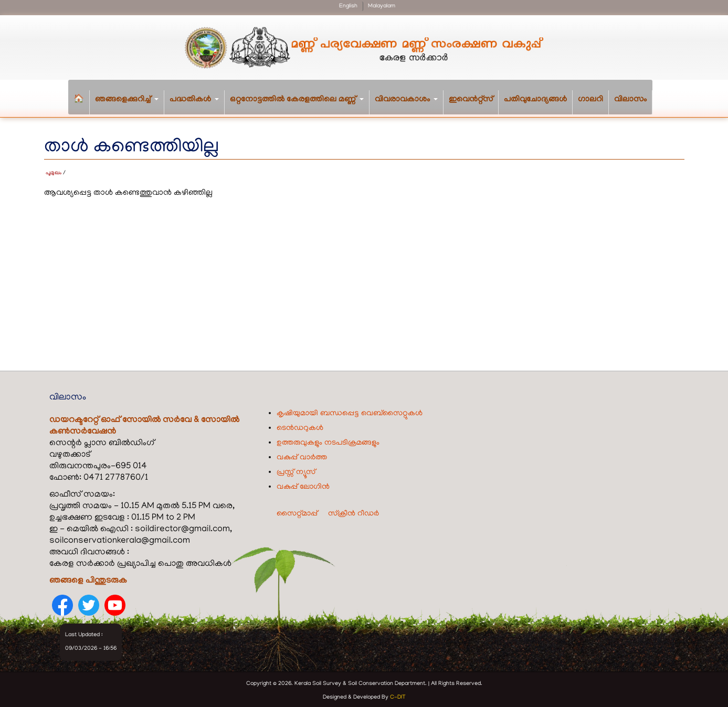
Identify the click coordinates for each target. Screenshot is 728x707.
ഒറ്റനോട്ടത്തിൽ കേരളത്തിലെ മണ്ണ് (300, 105)
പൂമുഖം (54, 171)
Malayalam (382, 6)
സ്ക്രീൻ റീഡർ (354, 511)
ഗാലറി (590, 100)
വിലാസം (630, 100)
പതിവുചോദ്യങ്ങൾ (535, 100)
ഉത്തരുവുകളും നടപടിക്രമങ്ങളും (328, 440)
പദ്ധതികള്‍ (197, 105)
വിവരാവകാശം (409, 105)
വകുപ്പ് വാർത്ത (302, 455)
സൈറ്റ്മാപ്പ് (297, 511)
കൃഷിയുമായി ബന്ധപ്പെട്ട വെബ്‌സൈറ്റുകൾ (350, 410)
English (348, 6)
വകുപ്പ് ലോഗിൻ (303, 484)
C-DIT (398, 694)
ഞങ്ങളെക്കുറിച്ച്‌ (130, 105)
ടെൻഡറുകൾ (300, 425)
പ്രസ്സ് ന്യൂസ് (296, 469)
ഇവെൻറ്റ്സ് (471, 100)
